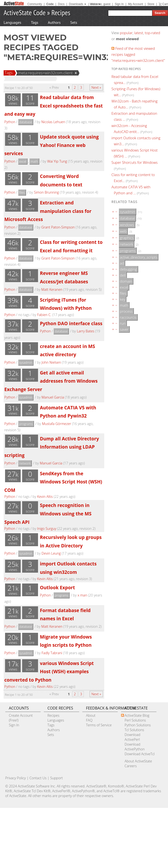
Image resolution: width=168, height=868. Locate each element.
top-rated (153, 33)
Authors (54, 22)
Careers (131, 766)
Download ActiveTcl (140, 754)
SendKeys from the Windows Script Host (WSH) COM (53, 482)
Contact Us (38, 778)
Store (151, 4)
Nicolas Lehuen (53, 122)
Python (10, 122)
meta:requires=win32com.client (45, 73)
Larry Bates (86, 331)
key (123, 299)
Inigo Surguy (47, 529)
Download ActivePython (135, 747)
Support (56, 778)
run (123, 323)
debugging (128, 269)
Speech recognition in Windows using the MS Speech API (48, 513)
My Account (136, 4)
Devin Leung (51, 553)
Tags (34, 22)
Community (35, 4)
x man (82, 595)
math (34, 161)
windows (127, 225)
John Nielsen (51, 362)
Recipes (61, 12)
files (22, 192)
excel (23, 161)
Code (50, 4)
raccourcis (128, 317)
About (91, 715)
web (123, 231)
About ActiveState (138, 761)
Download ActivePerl (132, 737)
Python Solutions (138, 725)
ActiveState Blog (137, 715)
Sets (74, 22)
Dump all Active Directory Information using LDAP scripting (52, 447)
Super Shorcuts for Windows (135, 162)
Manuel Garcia (53, 397)
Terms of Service (99, 725)
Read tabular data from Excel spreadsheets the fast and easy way (54, 106)
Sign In (119, 4)
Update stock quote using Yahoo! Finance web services (52, 145)
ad (122, 263)
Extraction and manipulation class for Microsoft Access (48, 211)
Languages (12, 22)
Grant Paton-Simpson (58, 227)
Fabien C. (44, 315)
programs (26, 424)
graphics (127, 238)
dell (123, 275)
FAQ (89, 720)
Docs (61, 4)
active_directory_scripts (139, 257)
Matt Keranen (52, 289)
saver (124, 329)
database (26, 122)
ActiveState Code (25, 12)
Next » (96, 87)
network (25, 463)
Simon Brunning (46, 192)
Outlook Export (58, 587)
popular (126, 33)
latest (139, 33)
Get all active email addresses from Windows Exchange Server (51, 381)
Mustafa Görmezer (56, 424)
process (126, 311)
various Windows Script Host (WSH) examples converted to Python (49, 672)
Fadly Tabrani (52, 653)
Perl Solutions (135, 720)
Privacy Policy (16, 778)
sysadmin (26, 362)
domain (126, 281)
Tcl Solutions (134, 730)
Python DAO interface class (71, 323)
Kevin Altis (45, 497)
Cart (165, 4)
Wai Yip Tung (57, 161)
